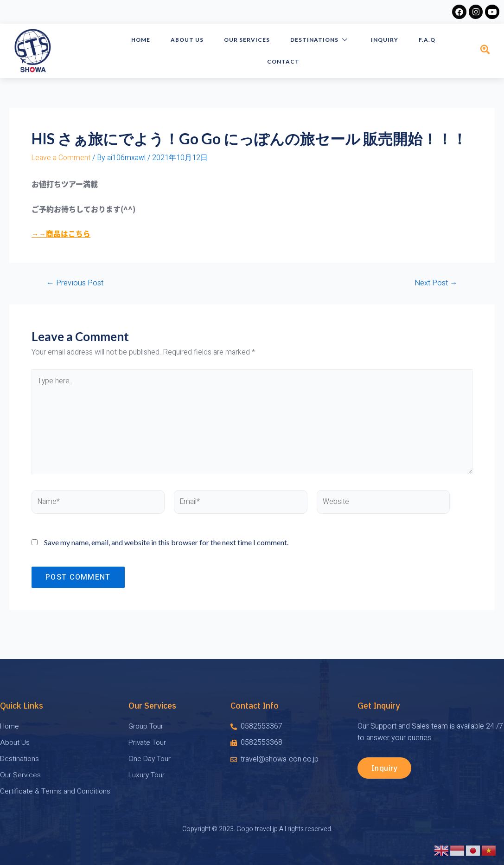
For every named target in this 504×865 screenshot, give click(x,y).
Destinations (322, 40)
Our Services (250, 40)
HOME (148, 40)
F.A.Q (424, 40)
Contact (285, 61)
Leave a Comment (61, 158)
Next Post (435, 283)
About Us (192, 40)
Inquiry (384, 40)
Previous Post (75, 283)
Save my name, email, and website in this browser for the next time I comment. (166, 545)
